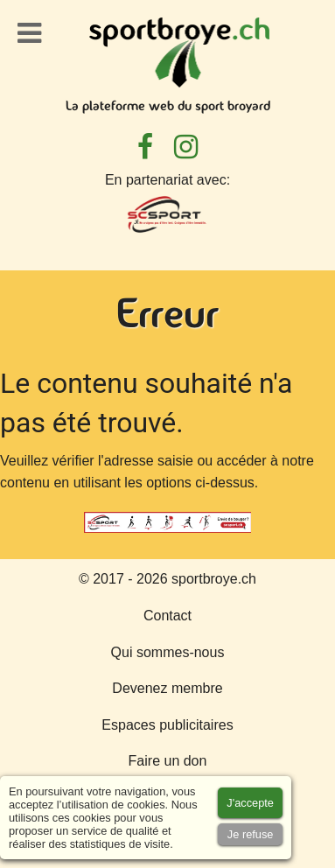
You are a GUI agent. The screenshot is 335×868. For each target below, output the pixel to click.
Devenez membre (167, 688)
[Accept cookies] (250, 803)
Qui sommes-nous (168, 652)
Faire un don (168, 761)
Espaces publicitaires (167, 725)
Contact (167, 616)
